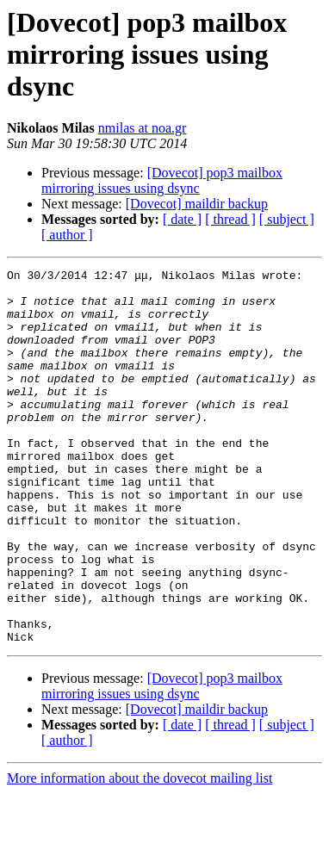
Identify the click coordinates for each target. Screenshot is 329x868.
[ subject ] (287, 219)
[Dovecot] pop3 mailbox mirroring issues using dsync (162, 180)
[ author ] (67, 235)
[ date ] (182, 219)
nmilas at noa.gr (143, 128)
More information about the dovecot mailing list (140, 853)
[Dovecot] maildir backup (197, 204)
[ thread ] (230, 219)
